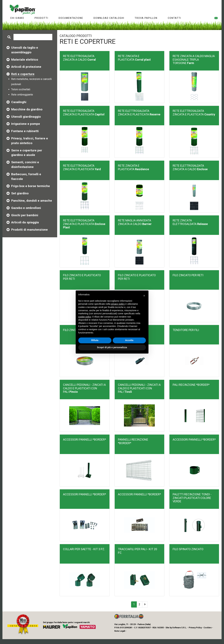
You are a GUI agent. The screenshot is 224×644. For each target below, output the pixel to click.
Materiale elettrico (25, 60)
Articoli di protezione (26, 67)
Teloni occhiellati (21, 89)
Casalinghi (19, 102)
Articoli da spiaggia (25, 222)
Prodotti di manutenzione (29, 230)
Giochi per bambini (25, 215)
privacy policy (118, 304)
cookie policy (85, 317)
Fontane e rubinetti (25, 131)
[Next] (145, 604)
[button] (144, 296)
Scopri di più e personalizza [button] (112, 347)
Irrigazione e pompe (26, 124)
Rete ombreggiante (22, 95)
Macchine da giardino (27, 109)
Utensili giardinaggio (26, 117)
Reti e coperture (23, 74)
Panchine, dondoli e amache (32, 201)
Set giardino (20, 193)
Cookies (208, 628)
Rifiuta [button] (95, 340)
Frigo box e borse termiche (31, 186)
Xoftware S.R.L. (180, 628)
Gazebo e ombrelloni (26, 208)
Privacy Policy (195, 628)
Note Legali (120, 631)
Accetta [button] (129, 340)
